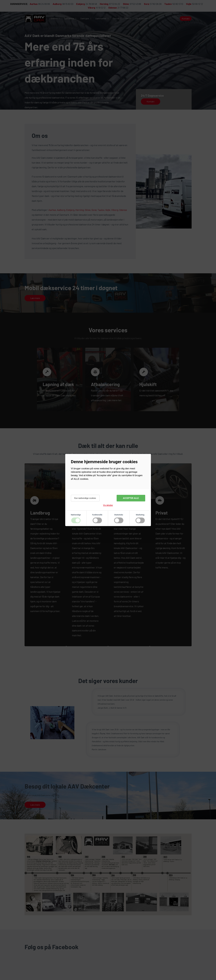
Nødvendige (76, 515)
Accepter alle (131, 498)
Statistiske (119, 515)
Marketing (140, 515)
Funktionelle (97, 515)
